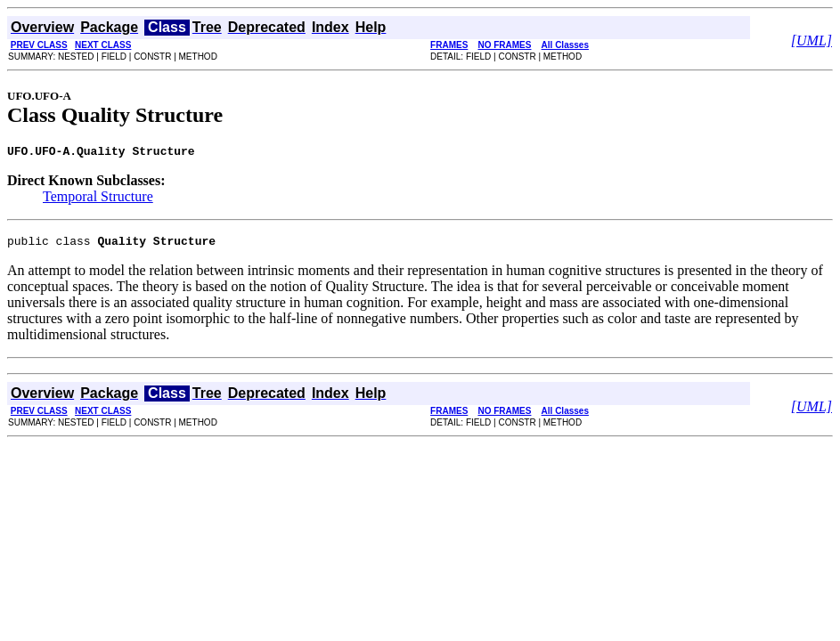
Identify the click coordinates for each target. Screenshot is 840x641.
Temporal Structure (98, 199)
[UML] (811, 41)
